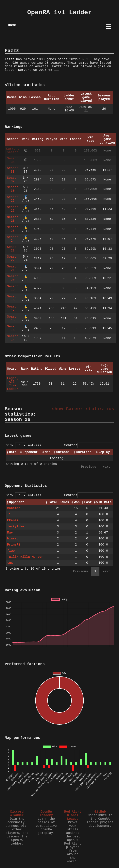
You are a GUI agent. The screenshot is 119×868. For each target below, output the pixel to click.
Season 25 (13, 229)
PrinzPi (14, 545)
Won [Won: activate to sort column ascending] (77, 502)
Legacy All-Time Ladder (13, 384)
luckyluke (16, 527)
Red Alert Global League (73, 815)
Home (12, 25)
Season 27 (13, 209)
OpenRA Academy (46, 814)
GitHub (100, 812)
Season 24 (13, 239)
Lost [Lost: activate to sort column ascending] (88, 502)
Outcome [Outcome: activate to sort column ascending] (63, 452)
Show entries (24, 446)
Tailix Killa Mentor (25, 557)
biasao (13, 539)
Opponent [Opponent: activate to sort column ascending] (30, 452)
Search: (89, 445)
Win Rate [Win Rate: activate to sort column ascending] (104, 502)
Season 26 (13, 219)
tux (10, 563)
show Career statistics (83, 409)
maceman (14, 508)
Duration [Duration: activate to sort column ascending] (84, 452)
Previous (89, 467)
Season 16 (13, 319)
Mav (10, 533)
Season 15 (13, 328)
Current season (13, 151)
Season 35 (13, 160)
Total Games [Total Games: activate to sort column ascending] (59, 502)
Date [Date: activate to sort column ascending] (13, 452)
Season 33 (13, 170)
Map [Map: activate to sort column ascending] (48, 452)
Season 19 (13, 288)
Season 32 (13, 180)
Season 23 (13, 249)
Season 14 (13, 338)
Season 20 (13, 278)
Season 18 (13, 298)
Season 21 (13, 268)
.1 (9, 514)
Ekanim (13, 520)
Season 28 (13, 199)
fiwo (11, 551)
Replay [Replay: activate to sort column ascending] (104, 452)
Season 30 (13, 189)
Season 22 (13, 259)
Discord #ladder (17, 814)
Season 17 (13, 308)
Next (106, 467)
